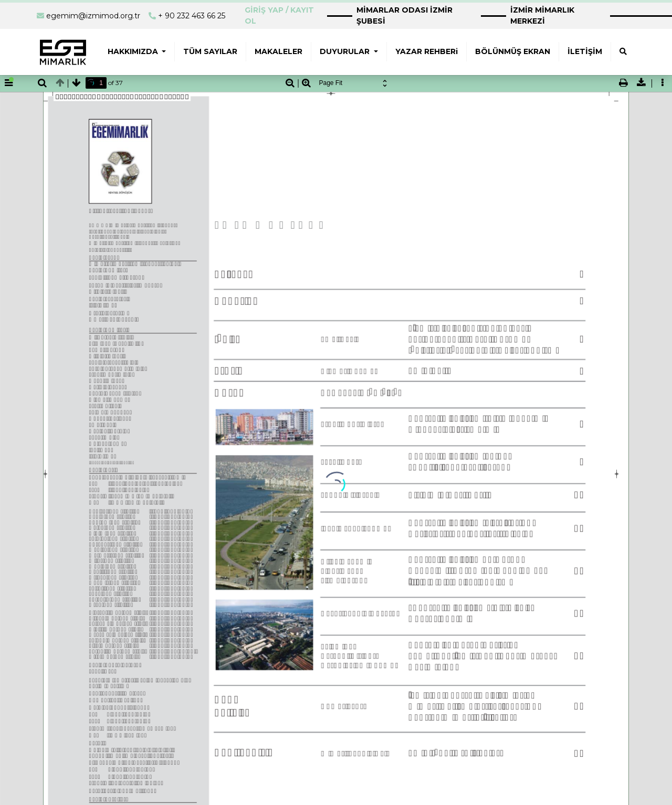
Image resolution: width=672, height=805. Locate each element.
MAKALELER (279, 51)
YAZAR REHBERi (427, 51)
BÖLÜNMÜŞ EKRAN (513, 51)
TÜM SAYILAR (210, 51)
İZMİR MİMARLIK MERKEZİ (542, 15)
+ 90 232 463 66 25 (192, 16)
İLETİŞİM (585, 51)
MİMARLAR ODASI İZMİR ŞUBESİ (405, 15)
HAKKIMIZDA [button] (134, 51)
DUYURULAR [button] (346, 51)
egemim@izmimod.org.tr (93, 16)
